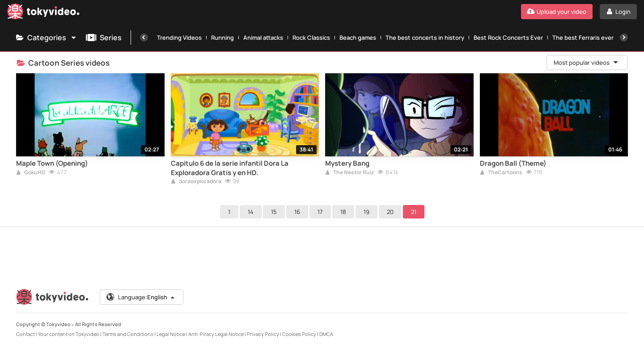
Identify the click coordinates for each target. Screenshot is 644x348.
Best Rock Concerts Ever (508, 38)
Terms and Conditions (128, 334)
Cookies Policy (299, 334)
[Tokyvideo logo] (43, 13)
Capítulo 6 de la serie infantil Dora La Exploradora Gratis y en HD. (230, 168)
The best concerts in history (425, 38)
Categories (47, 38)
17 (320, 212)
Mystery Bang (347, 164)
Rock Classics (311, 38)
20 (390, 212)
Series (104, 38)
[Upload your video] (557, 12)
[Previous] (144, 38)
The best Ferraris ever (583, 38)
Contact (25, 334)
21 (414, 212)
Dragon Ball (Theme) (513, 164)
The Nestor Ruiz (350, 173)
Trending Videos (179, 38)
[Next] (624, 38)
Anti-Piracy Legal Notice (216, 334)
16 (297, 212)
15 (274, 212)
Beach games (358, 38)
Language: (141, 297)
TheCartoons (501, 173)
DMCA (326, 334)
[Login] (618, 12)
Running (222, 38)
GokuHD (31, 173)
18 (343, 212)
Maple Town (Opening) (52, 164)
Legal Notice (171, 334)
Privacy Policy (263, 334)
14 (251, 212)
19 (366, 212)
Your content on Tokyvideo (69, 334)
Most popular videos (586, 63)
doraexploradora (196, 182)
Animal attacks (263, 38)
